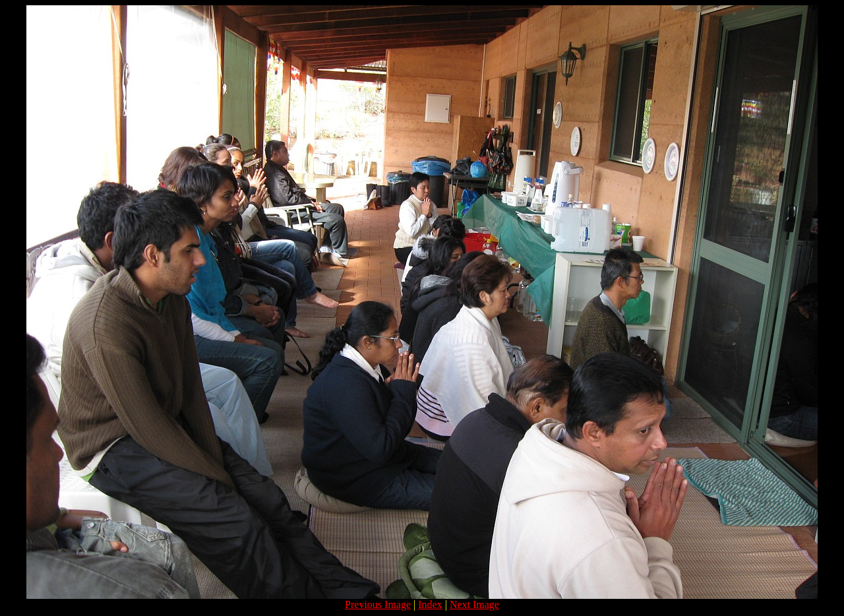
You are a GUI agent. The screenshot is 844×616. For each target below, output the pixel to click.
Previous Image (378, 604)
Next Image (474, 604)
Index (430, 604)
